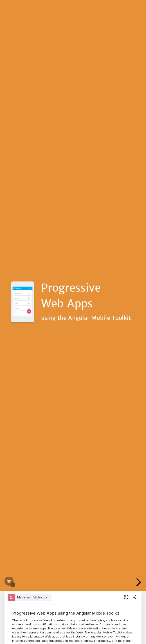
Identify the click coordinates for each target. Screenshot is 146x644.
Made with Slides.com (33, 597)
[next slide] (139, 582)
